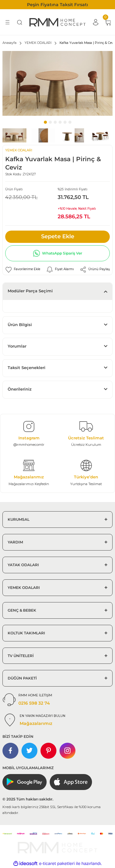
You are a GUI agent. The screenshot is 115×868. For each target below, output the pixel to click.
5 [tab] (65, 122)
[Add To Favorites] (23, 270)
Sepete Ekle (58, 236)
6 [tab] (70, 122)
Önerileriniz (20, 389)
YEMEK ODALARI (19, 150)
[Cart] (108, 22)
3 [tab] (55, 122)
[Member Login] (95, 22)
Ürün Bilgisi (20, 325)
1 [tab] (45, 122)
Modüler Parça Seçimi (30, 291)
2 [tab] (50, 122)
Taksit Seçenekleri (27, 368)
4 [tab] (60, 122)
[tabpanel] (57, 83)
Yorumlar (17, 346)
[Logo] (57, 22)
